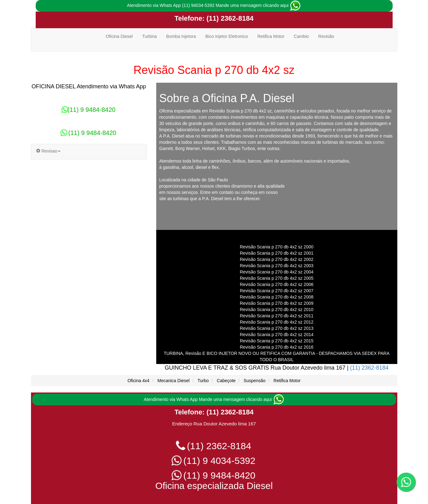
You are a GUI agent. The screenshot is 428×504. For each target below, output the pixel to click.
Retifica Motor (271, 36)
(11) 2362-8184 (229, 18)
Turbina (150, 36)
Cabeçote (226, 381)
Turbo (203, 381)
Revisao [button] (48, 151)
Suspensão (255, 381)
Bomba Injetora (181, 36)
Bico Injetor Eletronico (227, 36)
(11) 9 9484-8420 (89, 110)
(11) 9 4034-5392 (214, 461)
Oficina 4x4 (138, 381)
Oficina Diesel (119, 36)
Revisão (326, 36)
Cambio (301, 36)
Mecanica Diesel (174, 381)
